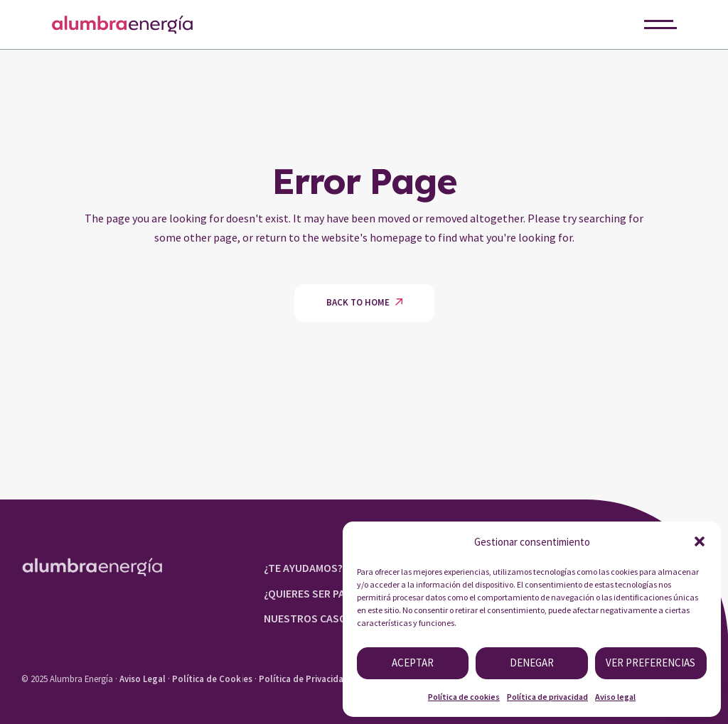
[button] (700, 541)
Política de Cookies (212, 679)
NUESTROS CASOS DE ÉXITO (332, 618)
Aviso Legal (143, 679)
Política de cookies (464, 697)
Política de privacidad (547, 697)
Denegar (532, 663)
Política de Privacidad (304, 679)
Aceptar (413, 663)
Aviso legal (615, 697)
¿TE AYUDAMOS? (303, 568)
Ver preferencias (651, 663)
